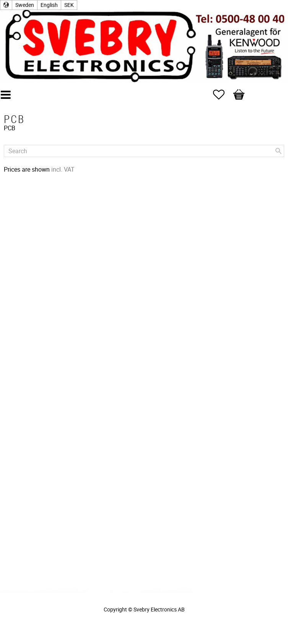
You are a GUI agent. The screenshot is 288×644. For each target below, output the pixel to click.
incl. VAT (63, 169)
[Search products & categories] (144, 151)
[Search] (278, 151)
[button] (223, 95)
